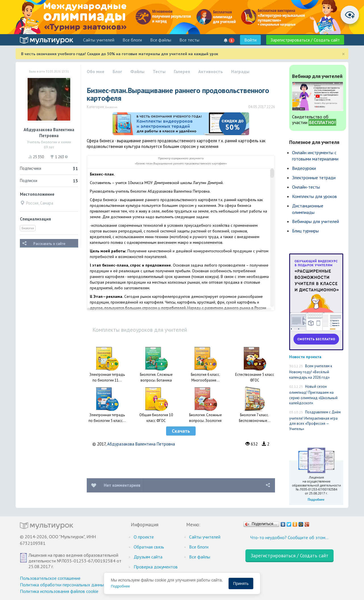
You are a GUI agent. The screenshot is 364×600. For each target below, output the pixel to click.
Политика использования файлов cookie (59, 591)
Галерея (182, 71)
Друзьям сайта (148, 557)
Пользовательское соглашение (50, 578)
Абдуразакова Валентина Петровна (141, 444)
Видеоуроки (304, 168)
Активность (211, 71)
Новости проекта (305, 357)
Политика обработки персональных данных (63, 585)
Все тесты (189, 40)
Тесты (159, 71)
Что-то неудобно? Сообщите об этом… (289, 537)
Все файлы (161, 40)
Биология (28, 228)
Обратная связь (149, 547)
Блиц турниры (305, 231)
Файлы (137, 71)
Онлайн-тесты (306, 187)
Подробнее (120, 586)
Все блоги (132, 40)
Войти (250, 40)
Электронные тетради (314, 178)
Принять (241, 583)
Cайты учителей (99, 40)
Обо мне (96, 71)
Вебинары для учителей (316, 221)
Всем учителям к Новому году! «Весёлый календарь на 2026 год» (311, 372)
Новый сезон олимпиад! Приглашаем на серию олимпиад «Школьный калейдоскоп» (313, 395)
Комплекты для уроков (315, 196)
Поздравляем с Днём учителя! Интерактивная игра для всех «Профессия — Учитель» (315, 420)
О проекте (144, 537)
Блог (117, 71)
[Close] (343, 54)
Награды (240, 71)
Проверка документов (156, 567)
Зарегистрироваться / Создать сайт (305, 40)
